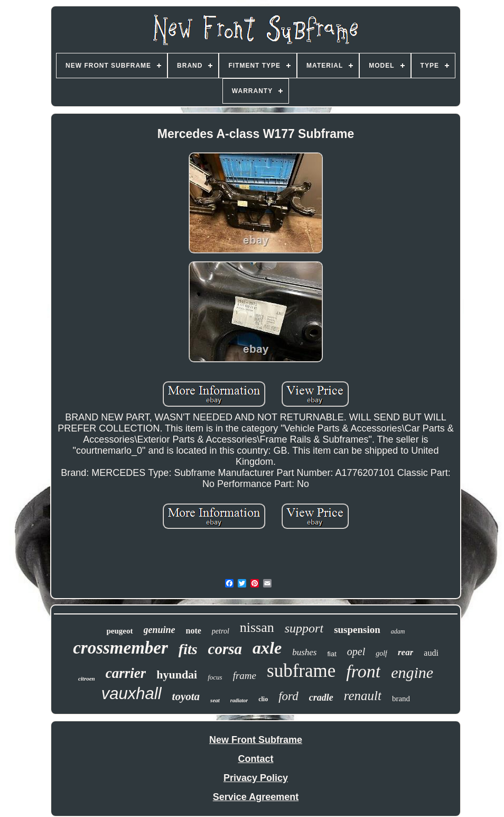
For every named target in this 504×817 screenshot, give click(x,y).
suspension (357, 630)
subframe (301, 671)
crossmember (120, 648)
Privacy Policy (256, 778)
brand (401, 699)
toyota (186, 696)
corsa (225, 649)
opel (356, 651)
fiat (332, 654)
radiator (239, 700)
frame (245, 676)
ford (288, 696)
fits (188, 649)
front (363, 671)
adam (398, 631)
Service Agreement (256, 797)
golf (381, 653)
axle (267, 648)
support (304, 628)
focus (215, 677)
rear (405, 652)
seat (215, 700)
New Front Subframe (256, 740)
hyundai (177, 674)
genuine (160, 630)
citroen (87, 678)
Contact (256, 759)
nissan (257, 627)
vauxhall (132, 694)
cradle (321, 697)
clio (263, 699)
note (194, 631)
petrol (221, 631)
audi (431, 653)
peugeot (120, 631)
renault (363, 696)
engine (412, 672)
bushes (304, 652)
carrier (126, 673)
